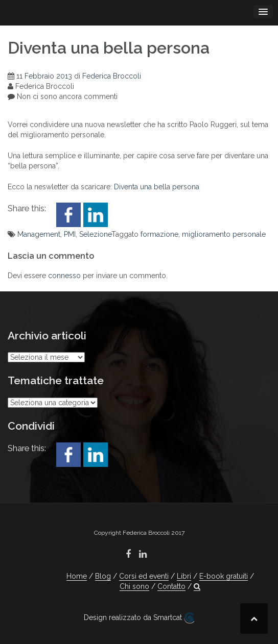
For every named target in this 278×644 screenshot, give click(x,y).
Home (77, 576)
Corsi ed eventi (144, 576)
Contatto (171, 586)
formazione (159, 234)
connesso (64, 276)
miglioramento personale (224, 234)
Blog (103, 576)
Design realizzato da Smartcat (139, 618)
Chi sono (134, 586)
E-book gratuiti (224, 576)
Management (39, 234)
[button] (197, 587)
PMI (70, 234)
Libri (184, 576)
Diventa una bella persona (157, 187)
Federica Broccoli (112, 76)
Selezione (95, 234)
